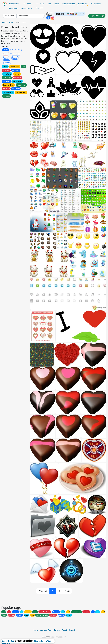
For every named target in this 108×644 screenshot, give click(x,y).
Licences (43, 630)
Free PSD (39, 8)
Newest (6, 54)
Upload (50, 14)
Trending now (16, 50)
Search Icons (9, 16)
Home (5, 23)
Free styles (14, 8)
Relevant (6, 58)
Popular (15, 58)
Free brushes (95, 4)
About (64, 630)
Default (6, 50)
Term (50, 630)
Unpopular (7, 62)
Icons (11, 23)
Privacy (57, 630)
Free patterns (27, 8)
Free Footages (53, 4)
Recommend (16, 54)
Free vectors (14, 4)
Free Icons (82, 4)
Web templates (69, 4)
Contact (72, 630)
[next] (67, 591)
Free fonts (40, 4)
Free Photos (28, 4)
